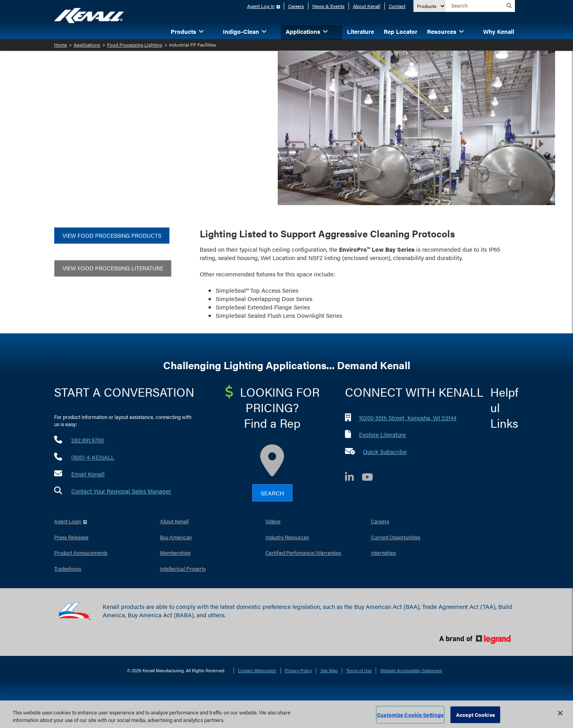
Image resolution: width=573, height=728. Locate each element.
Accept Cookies (476, 715)
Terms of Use (359, 671)
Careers (296, 6)
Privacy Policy (298, 671)
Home (60, 45)
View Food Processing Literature (113, 268)
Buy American (176, 537)
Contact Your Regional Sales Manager (121, 491)
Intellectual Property (183, 569)
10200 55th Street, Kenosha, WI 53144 (408, 418)
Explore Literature (382, 434)
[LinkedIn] (353, 478)
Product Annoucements (81, 553)
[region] (286, 714)
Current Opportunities (396, 537)
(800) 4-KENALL (93, 457)
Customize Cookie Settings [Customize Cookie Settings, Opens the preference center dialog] (410, 715)
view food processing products (112, 235)
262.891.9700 (88, 440)
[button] (213, 31)
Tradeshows (68, 569)
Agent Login (68, 521)
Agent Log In (261, 6)
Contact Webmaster (257, 671)
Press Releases (71, 537)
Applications (87, 45)
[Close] (560, 713)
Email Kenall (88, 474)
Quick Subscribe (385, 451)
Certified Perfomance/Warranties (303, 553)
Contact (397, 6)
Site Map (329, 671)
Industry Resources (287, 537)
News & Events (328, 6)
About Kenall (367, 6)
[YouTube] (371, 478)
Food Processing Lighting (135, 45)
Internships (383, 553)
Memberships (175, 553)
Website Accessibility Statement (411, 671)
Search (272, 493)
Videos (273, 521)
